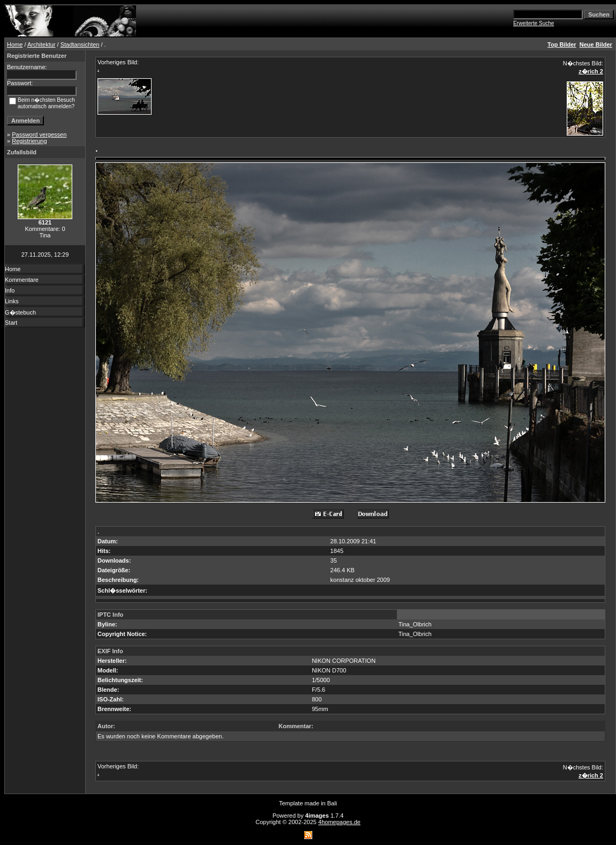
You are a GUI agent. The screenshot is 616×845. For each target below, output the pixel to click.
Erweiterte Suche (534, 23)
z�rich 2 (591, 71)
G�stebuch (20, 312)
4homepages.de (339, 822)
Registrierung (29, 141)
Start (11, 323)
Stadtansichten (80, 44)
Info (10, 290)
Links (12, 301)
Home (15, 44)
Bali (332, 803)
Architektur (42, 44)
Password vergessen (39, 134)
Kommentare (22, 280)
